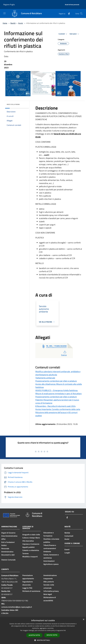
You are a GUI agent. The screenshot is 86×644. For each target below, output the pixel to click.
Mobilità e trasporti (30, 557)
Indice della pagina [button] (13, 104)
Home (5, 23)
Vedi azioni (75, 34)
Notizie (67, 533)
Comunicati (69, 536)
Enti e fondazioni (8, 542)
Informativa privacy (51, 591)
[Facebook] (68, 13)
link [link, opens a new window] (65, 630)
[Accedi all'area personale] (72, 5)
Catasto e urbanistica (31, 550)
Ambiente (47, 552)
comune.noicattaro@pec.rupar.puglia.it (17, 607)
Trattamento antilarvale (45, 378)
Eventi (67, 549)
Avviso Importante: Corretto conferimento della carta (58, 409)
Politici (4, 545)
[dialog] (43, 631)
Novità (13, 23)
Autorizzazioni (49, 561)
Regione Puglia (9, 4)
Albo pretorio (49, 582)
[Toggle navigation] (4, 13)
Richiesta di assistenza (31, 591)
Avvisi (21, 23)
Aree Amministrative (9, 536)
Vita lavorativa (28, 541)
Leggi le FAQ (27, 588)
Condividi (63, 34)
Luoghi (67, 553)
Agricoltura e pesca (51, 564)
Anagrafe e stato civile (31, 535)
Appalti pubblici (28, 547)
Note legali (48, 594)
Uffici (3, 539)
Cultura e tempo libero (31, 538)
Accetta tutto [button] (34, 635)
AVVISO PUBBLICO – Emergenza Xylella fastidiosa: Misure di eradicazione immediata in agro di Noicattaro (59, 392)
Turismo (26, 553)
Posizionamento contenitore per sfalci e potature (56, 381)
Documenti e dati (8, 555)
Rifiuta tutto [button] (52, 635)
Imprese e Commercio (31, 544)
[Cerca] (81, 13)
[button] (43, 640)
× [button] (83, 620)
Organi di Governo (8, 533)
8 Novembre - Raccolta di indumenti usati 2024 (55, 406)
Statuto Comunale (8, 560)
